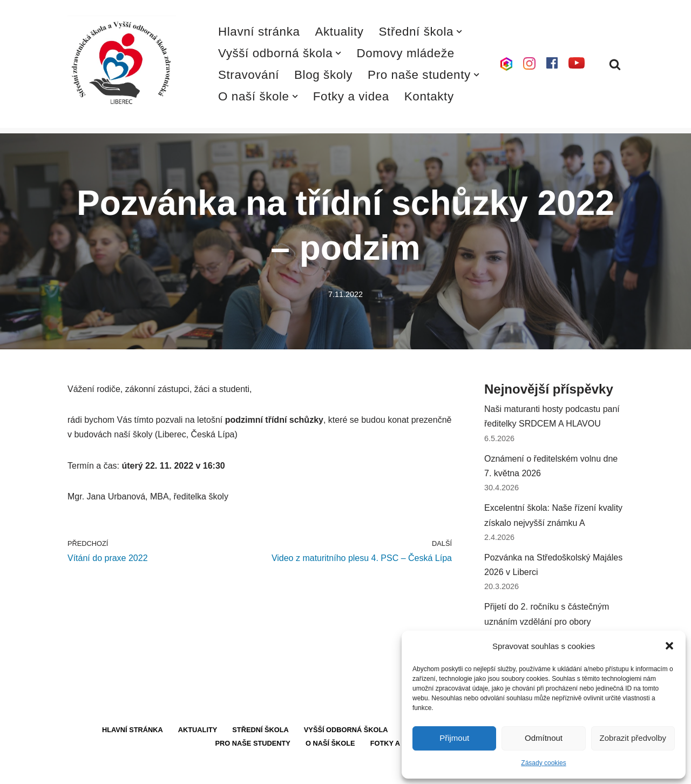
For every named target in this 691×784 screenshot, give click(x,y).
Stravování (249, 75)
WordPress (148, 770)
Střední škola (260, 730)
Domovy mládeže (405, 53)
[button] (669, 646)
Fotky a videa (351, 96)
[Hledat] (615, 64)
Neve (77, 770)
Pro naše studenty (253, 743)
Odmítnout (544, 738)
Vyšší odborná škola (346, 730)
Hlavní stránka (259, 32)
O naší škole (330, 743)
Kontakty (429, 96)
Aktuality (340, 32)
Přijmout (454, 738)
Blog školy (323, 75)
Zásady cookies (543, 763)
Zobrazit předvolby (633, 738)
